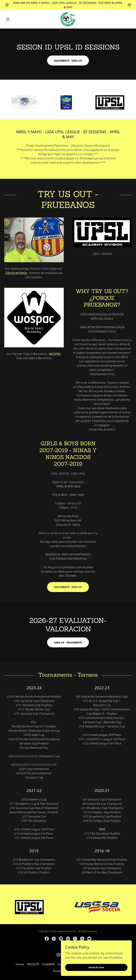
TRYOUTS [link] (33, 964)
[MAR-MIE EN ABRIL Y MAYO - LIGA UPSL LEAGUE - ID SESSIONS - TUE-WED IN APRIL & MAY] (68, 5)
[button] (14, 19)
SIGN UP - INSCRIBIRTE (68, 642)
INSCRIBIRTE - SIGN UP (68, 61)
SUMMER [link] (48, 964)
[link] (68, 19)
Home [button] (20, 964)
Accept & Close (96, 967)
